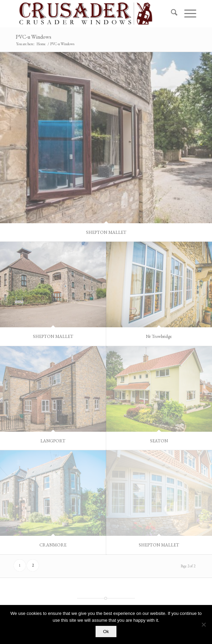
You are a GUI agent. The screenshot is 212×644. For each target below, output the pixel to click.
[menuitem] (171, 14)
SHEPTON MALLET (106, 232)
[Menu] (187, 14)
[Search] (171, 14)
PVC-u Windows (34, 37)
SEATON (159, 441)
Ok (106, 632)
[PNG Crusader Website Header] (88, 14)
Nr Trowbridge (159, 336)
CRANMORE (53, 545)
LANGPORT (53, 441)
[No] (203, 624)
